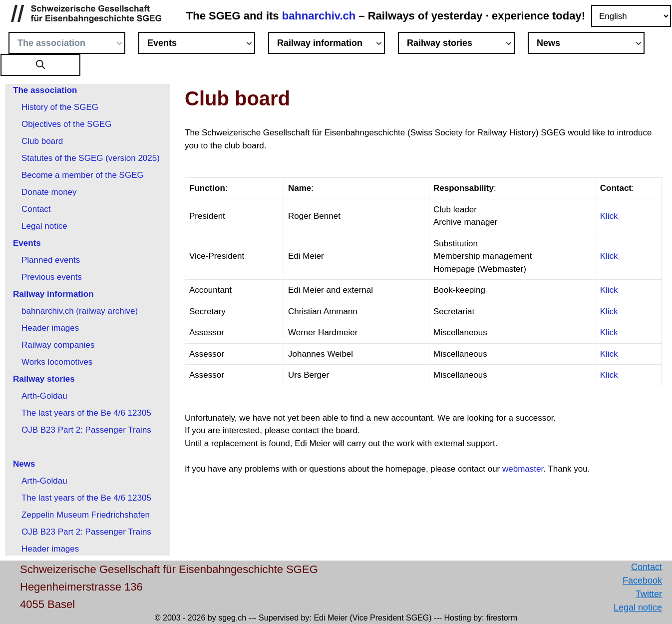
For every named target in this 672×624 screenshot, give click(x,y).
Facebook (642, 581)
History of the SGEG (60, 107)
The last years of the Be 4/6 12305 (86, 413)
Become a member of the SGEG (83, 175)
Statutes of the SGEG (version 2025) (91, 158)
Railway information (331, 44)
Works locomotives (57, 362)
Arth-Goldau (44, 396)
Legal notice (44, 226)
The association (71, 44)
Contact (36, 209)
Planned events (51, 260)
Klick (609, 216)
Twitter (649, 594)
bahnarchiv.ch (321, 16)
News (591, 44)
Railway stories (461, 44)
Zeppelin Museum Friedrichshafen (86, 515)
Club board (42, 141)
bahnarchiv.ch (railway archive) (80, 311)
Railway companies (58, 345)
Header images (50, 328)
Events (201, 44)
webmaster (523, 469)
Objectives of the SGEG (66, 124)
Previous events (52, 277)
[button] (40, 65)
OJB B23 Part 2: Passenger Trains (86, 430)
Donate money (49, 192)
